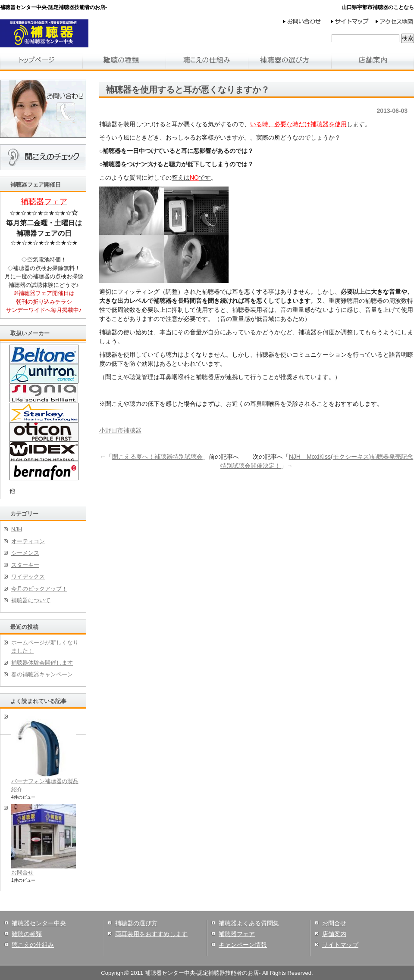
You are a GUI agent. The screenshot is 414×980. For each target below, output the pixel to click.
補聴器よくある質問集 (249, 923)
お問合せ (22, 873)
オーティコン (28, 541)
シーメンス (25, 553)
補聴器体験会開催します (42, 663)
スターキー (25, 565)
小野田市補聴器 (120, 430)
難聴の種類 (27, 934)
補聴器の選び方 (136, 923)
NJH (17, 529)
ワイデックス (28, 577)
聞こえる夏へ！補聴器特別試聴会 (157, 457)
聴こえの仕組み (33, 945)
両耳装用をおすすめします (151, 934)
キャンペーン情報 (243, 945)
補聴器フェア (237, 934)
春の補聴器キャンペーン (42, 674)
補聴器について (31, 600)
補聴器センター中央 (39, 923)
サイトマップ (340, 945)
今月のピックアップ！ (39, 589)
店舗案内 (334, 934)
